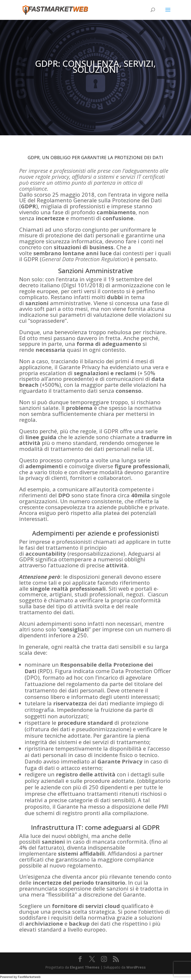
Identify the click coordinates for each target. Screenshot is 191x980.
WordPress (136, 967)
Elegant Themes (85, 967)
